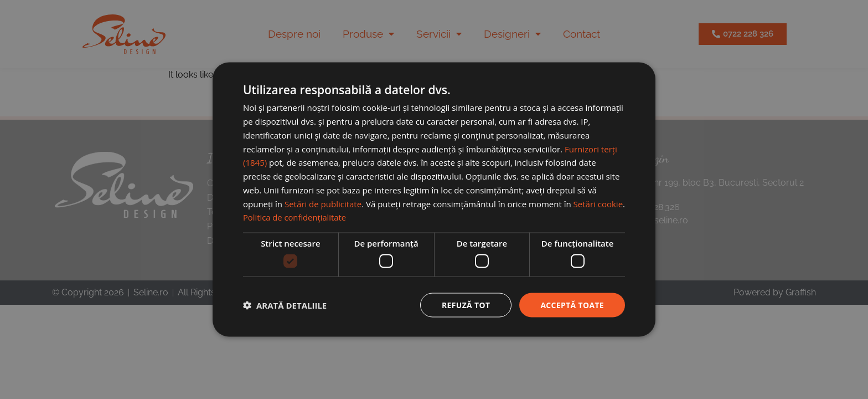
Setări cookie (598, 203)
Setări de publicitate (323, 203)
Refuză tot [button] (465, 305)
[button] (285, 305)
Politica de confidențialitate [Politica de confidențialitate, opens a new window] (295, 217)
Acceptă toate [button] (572, 305)
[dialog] (434, 199)
